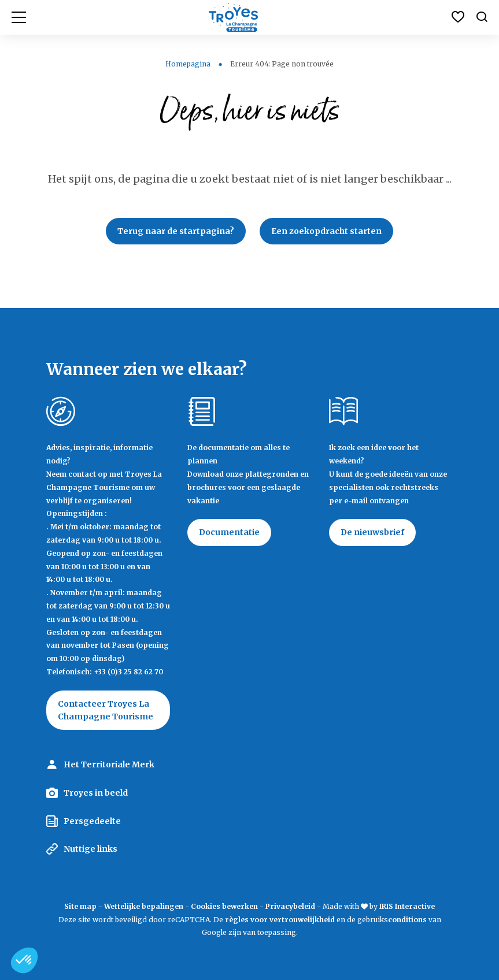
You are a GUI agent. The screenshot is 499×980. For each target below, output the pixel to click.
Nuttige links (90, 849)
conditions (408, 920)
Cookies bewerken (224, 906)
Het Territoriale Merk (109, 764)
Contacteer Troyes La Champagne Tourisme (106, 710)
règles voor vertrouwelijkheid (280, 920)
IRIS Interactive (407, 906)
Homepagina (188, 64)
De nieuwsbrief (372, 532)
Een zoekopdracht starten (326, 231)
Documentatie (229, 532)
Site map (80, 906)
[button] (24, 960)
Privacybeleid (290, 906)
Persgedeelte (92, 821)
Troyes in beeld (96, 793)
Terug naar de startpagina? (176, 231)
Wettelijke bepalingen (144, 906)
